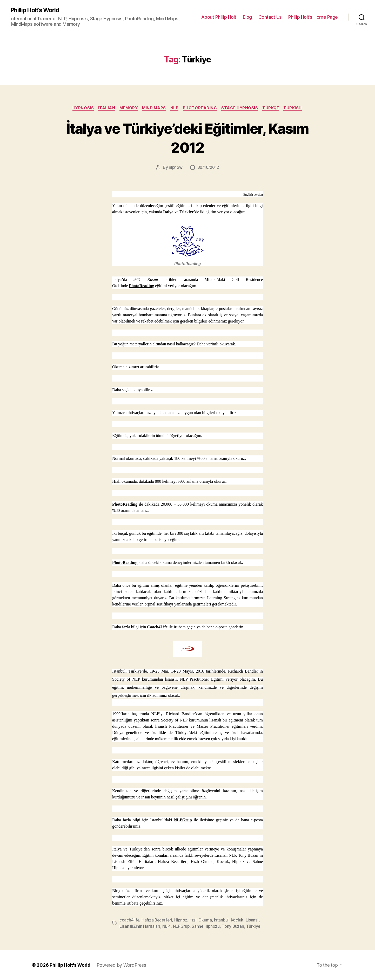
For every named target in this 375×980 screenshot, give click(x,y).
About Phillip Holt (219, 17)
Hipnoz (182, 920)
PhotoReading (202, 108)
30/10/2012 (208, 168)
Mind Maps (154, 108)
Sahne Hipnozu (206, 927)
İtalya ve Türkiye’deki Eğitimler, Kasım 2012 (187, 138)
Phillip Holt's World (36, 10)
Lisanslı (255, 920)
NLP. (166, 927)
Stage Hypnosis (243, 108)
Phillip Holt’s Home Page (313, 17)
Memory (127, 108)
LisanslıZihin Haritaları (140, 927)
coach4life (129, 920)
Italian (104, 108)
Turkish (297, 108)
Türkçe (274, 108)
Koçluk (239, 920)
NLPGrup (183, 820)
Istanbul (223, 920)
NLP (176, 108)
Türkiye (254, 927)
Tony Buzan (234, 927)
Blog (247, 17)
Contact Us (270, 17)
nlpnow (175, 168)
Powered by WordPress (122, 965)
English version (253, 195)
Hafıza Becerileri (158, 920)
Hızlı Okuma (202, 920)
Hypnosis (79, 108)
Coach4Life (157, 627)
